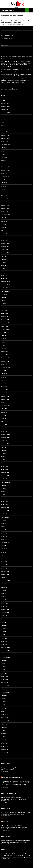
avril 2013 (4, 558)
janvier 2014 (4, 536)
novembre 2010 (5, 651)
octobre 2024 (5, 141)
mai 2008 (3, 734)
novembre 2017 (5, 399)
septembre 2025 (5, 113)
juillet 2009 (4, 695)
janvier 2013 (4, 568)
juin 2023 (3, 186)
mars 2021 (4, 272)
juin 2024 (3, 151)
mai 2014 (3, 523)
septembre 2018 (5, 367)
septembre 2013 (5, 543)
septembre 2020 (5, 291)
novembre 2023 (5, 170)
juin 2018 (3, 377)
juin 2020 (3, 301)
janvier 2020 (4, 317)
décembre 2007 (5, 749)
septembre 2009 (5, 692)
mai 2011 (3, 632)
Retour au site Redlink (7, 39)
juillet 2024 (4, 148)
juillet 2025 (4, 116)
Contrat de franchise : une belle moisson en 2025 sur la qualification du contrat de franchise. (16, 75)
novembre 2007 (5, 753)
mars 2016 (4, 463)
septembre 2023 (5, 176)
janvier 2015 (4, 504)
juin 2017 (3, 415)
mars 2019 (4, 348)
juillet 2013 (4, 549)
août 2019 (4, 332)
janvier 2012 (4, 606)
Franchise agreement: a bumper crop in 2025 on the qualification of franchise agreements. (15, 70)
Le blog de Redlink (7, 10)
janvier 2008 (4, 746)
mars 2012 (4, 600)
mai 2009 (3, 702)
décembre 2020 (5, 282)
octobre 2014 (5, 514)
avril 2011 (4, 635)
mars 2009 (4, 708)
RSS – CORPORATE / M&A (10, 794)
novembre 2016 (5, 437)
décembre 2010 (5, 648)
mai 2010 (3, 667)
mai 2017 (3, 418)
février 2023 (4, 199)
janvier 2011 (4, 644)
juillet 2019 (4, 336)
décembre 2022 (5, 205)
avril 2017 (4, 422)
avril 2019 (4, 345)
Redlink (9, 24)
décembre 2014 (5, 508)
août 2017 (4, 409)
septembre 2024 (5, 145)
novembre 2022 (5, 208)
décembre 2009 (5, 683)
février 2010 (4, 676)
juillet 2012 (4, 587)
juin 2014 (3, 520)
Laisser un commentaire (18, 24)
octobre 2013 (5, 539)
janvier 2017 (4, 431)
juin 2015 (3, 488)
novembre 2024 (5, 138)
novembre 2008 (5, 721)
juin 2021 (3, 262)
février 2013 (4, 565)
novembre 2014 (5, 511)
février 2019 (4, 352)
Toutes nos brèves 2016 (7, 35)
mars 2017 (4, 425)
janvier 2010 (4, 679)
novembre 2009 (5, 686)
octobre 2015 (5, 479)
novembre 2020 (5, 285)
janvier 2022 (4, 240)
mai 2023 (3, 189)
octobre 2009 (5, 689)
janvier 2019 (4, 355)
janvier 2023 (4, 202)
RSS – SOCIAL (6, 850)
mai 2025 (3, 122)
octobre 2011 (5, 616)
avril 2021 (4, 269)
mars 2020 (4, 310)
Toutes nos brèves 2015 (7, 32)
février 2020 (4, 313)
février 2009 (4, 711)
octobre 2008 (5, 724)
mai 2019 (3, 342)
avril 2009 (4, 705)
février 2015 (4, 501)
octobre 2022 (5, 211)
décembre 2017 (5, 396)
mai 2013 (3, 555)
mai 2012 (3, 593)
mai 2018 (3, 380)
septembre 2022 (5, 215)
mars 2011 (4, 638)
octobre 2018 (5, 364)
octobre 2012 (5, 578)
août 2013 (4, 546)
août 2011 (4, 622)
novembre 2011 (5, 613)
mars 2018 (4, 387)
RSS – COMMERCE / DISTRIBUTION (13, 777)
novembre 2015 (5, 476)
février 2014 (4, 533)
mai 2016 (3, 457)
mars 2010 (4, 673)
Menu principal (31, 10)
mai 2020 (3, 304)
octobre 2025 (5, 110)
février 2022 (4, 237)
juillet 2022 (4, 221)
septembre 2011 (5, 619)
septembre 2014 (5, 517)
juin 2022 (3, 224)
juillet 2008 (4, 727)
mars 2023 (4, 196)
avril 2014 (4, 527)
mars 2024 (4, 157)
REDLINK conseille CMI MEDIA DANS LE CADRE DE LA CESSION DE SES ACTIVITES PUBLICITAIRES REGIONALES (16, 799)
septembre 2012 (5, 581)
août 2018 (4, 371)
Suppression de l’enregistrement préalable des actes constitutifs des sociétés (16, 22)
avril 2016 (4, 460)
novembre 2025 (5, 106)
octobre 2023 (5, 173)
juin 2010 (3, 664)
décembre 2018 (5, 358)
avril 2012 (4, 597)
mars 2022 (4, 234)
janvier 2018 (4, 393)
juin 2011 (3, 628)
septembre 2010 (5, 657)
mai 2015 (3, 492)
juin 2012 (3, 590)
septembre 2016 (5, 444)
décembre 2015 (5, 473)
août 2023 (4, 180)
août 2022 (4, 218)
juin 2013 (3, 552)
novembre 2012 (5, 574)
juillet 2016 (4, 450)
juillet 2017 (4, 412)
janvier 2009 (4, 714)
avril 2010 (4, 670)
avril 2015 (4, 495)
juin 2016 (3, 453)
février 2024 (4, 161)
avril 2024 (4, 154)
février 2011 (4, 641)
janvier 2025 (4, 132)
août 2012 (4, 584)
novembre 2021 (5, 246)
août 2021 (4, 256)
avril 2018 (4, 383)
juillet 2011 (4, 625)
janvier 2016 (4, 469)
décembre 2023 (5, 167)
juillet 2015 (4, 485)
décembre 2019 (5, 320)
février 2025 (4, 129)
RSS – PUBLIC (6, 837)
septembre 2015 (5, 482)
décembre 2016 (5, 434)
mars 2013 (4, 562)
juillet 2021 (4, 259)
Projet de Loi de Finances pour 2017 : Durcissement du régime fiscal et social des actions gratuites (16, 813)
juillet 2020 (4, 297)
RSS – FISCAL (6, 808)
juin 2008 (3, 730)
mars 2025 (4, 126)
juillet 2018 (4, 374)
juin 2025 (3, 119)
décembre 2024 (5, 135)
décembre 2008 (5, 718)
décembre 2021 (5, 243)
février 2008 (4, 743)
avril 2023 (4, 192)
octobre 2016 (5, 441)
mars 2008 (4, 740)
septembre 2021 (5, 253)
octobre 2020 (5, 288)
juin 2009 (3, 699)
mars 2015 (4, 498)
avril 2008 (4, 737)
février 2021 (4, 275)
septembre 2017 (5, 406)
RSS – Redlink (7, 764)
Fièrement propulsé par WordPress (9, 866)
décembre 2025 (5, 103)
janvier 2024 (4, 164)
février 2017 (4, 428)
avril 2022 (4, 231)
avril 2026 (4, 100)
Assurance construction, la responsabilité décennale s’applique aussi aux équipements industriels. (15, 841)
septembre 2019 (5, 329)
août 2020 (4, 294)
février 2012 (4, 603)
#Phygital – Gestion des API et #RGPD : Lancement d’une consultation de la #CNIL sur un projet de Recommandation (15, 827)
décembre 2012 (5, 571)
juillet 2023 (4, 183)
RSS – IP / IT (6, 822)
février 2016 (4, 466)
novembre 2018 (5, 361)
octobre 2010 (5, 654)
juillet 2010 (4, 660)
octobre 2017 (5, 402)
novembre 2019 (5, 323)
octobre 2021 (5, 250)
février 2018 (4, 390)
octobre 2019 (5, 326)
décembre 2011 (5, 609)
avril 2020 (4, 307)
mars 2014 (4, 530)
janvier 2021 (4, 278)
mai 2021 (3, 266)
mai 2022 (3, 227)
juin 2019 (3, 339)
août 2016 (4, 447)
